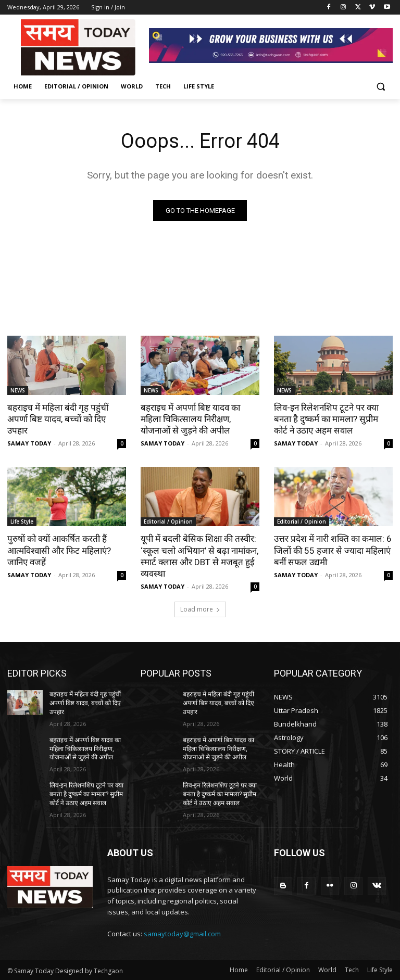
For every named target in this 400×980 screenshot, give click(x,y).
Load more (200, 609)
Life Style (22, 521)
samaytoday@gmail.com (182, 933)
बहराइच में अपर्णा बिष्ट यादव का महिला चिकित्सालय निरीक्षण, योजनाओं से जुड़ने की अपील (190, 419)
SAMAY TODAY (29, 443)
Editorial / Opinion (168, 521)
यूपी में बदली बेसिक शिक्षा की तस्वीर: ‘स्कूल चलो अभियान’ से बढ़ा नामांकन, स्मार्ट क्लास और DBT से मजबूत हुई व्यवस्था (199, 556)
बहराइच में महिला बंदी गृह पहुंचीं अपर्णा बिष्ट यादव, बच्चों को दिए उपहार (58, 419)
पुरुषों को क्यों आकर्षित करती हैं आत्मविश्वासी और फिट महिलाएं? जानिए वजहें (59, 550)
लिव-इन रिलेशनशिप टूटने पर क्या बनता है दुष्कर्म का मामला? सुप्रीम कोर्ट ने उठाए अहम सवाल (326, 419)
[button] (380, 87)
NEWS (18, 390)
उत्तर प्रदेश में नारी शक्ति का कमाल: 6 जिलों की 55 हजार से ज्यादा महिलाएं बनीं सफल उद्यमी (333, 550)
